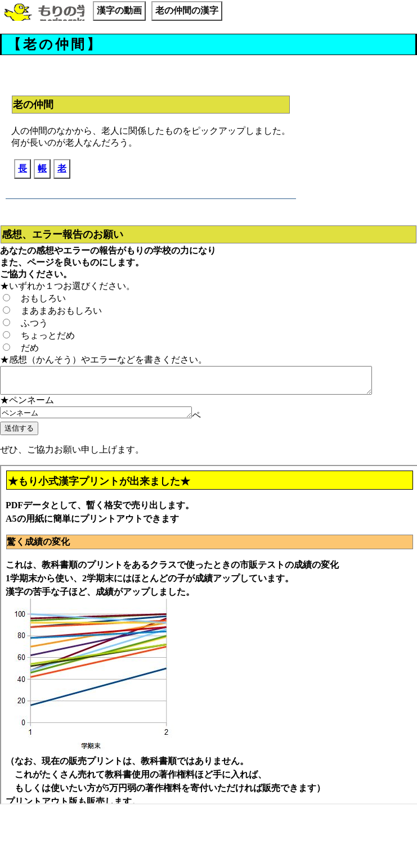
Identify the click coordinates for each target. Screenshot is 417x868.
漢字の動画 (119, 10)
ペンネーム (107, 418)
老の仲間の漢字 (187, 10)
